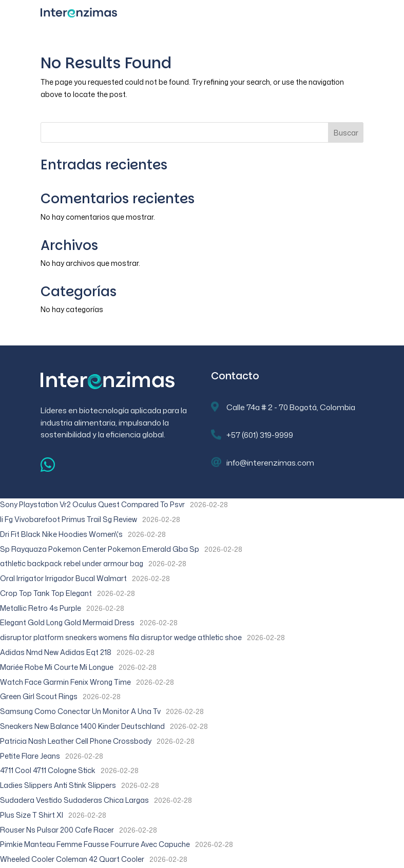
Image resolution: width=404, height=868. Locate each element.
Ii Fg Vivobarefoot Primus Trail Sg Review (69, 519)
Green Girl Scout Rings (39, 696)
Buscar (346, 133)
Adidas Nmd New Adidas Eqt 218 (56, 652)
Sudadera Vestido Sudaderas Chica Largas (74, 800)
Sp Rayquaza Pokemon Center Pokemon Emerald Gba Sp (100, 549)
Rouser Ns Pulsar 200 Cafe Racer (57, 830)
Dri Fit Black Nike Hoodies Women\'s (61, 534)
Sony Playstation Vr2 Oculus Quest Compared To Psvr (92, 504)
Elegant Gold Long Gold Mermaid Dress (67, 622)
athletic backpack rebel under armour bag (72, 563)
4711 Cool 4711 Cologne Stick (48, 770)
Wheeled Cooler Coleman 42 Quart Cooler (72, 859)
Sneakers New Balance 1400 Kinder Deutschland (82, 726)
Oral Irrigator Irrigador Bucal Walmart (63, 578)
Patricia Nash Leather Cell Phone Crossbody (76, 741)
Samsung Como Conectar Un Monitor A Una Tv (80, 711)
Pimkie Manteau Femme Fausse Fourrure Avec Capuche (95, 844)
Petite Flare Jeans (30, 756)
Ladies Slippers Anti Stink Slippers (58, 785)
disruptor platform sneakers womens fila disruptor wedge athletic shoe (121, 637)
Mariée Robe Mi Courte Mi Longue (57, 667)
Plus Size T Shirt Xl (32, 815)
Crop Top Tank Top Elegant (46, 593)
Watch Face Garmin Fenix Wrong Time (65, 682)
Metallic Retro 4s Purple (41, 608)
